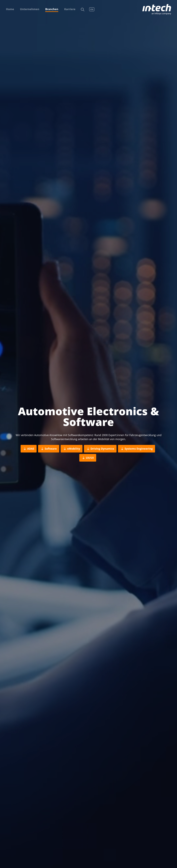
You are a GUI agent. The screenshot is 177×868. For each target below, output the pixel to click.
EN (92, 9)
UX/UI (88, 458)
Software (49, 449)
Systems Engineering (137, 449)
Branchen (52, 9)
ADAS (29, 449)
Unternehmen (30, 9)
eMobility (72, 449)
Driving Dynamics (100, 449)
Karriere (70, 9)
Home (10, 9)
